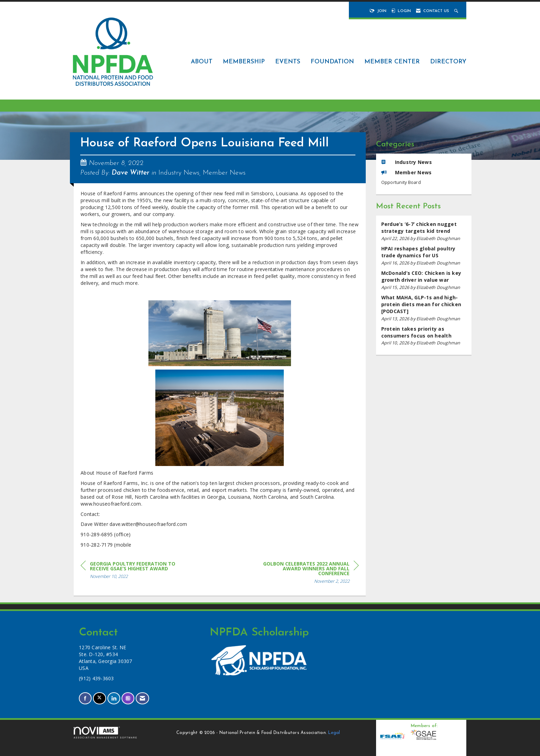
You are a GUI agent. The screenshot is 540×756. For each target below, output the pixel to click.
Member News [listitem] (407, 172)
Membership (244, 62)
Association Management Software (106, 733)
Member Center (392, 62)
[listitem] (424, 231)
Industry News (179, 173)
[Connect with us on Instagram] (128, 698)
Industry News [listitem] (407, 162)
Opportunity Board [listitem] (401, 182)
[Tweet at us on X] (99, 698)
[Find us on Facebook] (85, 698)
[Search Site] (457, 11)
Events (288, 62)
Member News (224, 173)
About (202, 62)
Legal (334, 733)
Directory (448, 62)
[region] (307, 574)
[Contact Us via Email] (142, 698)
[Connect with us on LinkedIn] (114, 698)
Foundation (332, 62)
